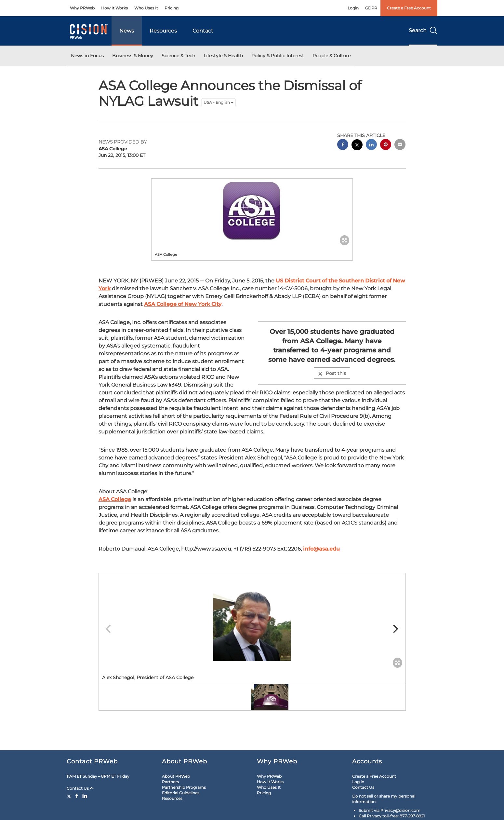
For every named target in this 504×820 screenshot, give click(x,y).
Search (423, 30)
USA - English (219, 102)
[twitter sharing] (357, 146)
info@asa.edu (321, 549)
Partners (170, 782)
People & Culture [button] (332, 56)
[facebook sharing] (343, 145)
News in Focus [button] (87, 56)
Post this (332, 373)
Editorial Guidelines (181, 793)
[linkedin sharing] (371, 145)
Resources (163, 31)
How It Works (114, 8)
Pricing (172, 8)
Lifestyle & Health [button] (223, 56)
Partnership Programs (184, 787)
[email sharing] (400, 145)
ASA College (115, 499)
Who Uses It (146, 8)
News (127, 31)
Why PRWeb (82, 8)
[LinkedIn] (85, 796)
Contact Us (80, 788)
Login (353, 8)
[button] (252, 210)
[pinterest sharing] (386, 145)
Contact (203, 31)
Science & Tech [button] (178, 56)
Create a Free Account (409, 8)
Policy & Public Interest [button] (278, 56)
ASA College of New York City (183, 304)
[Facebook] (77, 796)
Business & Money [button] (133, 56)
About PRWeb (176, 776)
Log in (358, 782)
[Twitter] (70, 796)
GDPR (371, 8)
